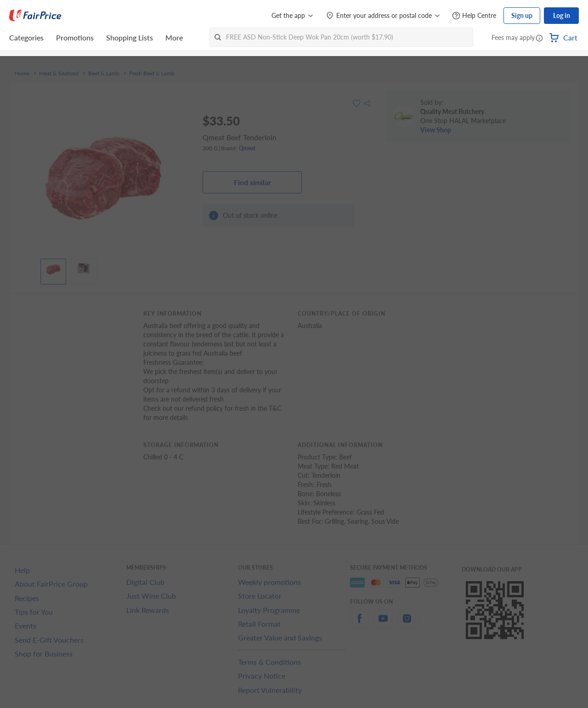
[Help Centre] (474, 16)
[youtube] (383, 624)
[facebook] (359, 624)
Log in (562, 15)
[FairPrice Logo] (35, 16)
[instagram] (407, 624)
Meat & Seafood (59, 74)
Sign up (522, 15)
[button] (539, 39)
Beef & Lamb (104, 74)
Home (22, 74)
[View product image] (53, 269)
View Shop (436, 130)
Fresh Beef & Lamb (152, 74)
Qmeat (247, 148)
